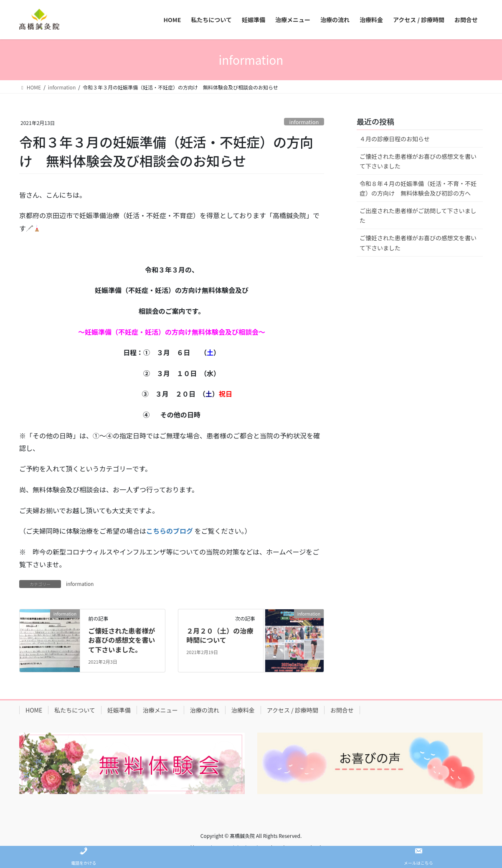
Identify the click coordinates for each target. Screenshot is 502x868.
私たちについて (75, 710)
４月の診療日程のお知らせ (395, 139)
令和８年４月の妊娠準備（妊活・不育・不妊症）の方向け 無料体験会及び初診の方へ (418, 188)
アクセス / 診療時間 (293, 710)
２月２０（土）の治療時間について (220, 635)
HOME (34, 710)
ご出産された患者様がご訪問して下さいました (418, 215)
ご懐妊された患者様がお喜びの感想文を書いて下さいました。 (122, 640)
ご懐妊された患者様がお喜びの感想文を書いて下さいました (418, 161)
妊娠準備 (119, 710)
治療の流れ (205, 710)
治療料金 (243, 710)
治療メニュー (160, 710)
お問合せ (342, 710)
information (304, 122)
